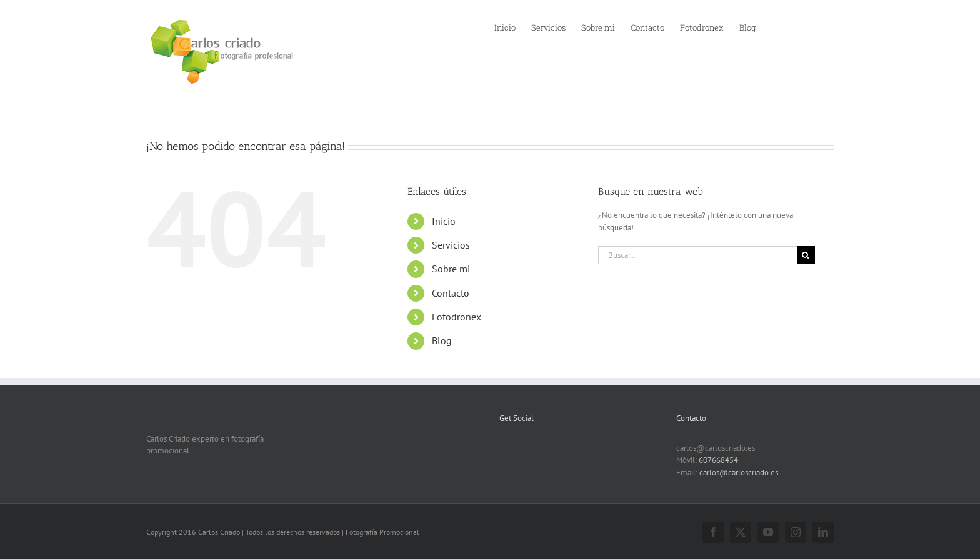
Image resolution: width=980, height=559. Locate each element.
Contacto (451, 293)
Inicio (444, 221)
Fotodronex (457, 317)
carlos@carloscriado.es (739, 472)
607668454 (718, 460)
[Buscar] (806, 255)
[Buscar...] (697, 255)
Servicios (451, 245)
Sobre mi (451, 269)
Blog (442, 340)
